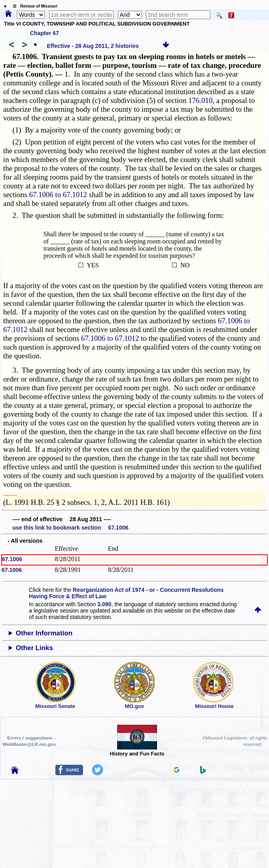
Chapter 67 (44, 33)
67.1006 (12, 559)
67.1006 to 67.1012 (58, 195)
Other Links (34, 648)
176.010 (200, 100)
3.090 (105, 604)
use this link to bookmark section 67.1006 (70, 528)
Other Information (44, 633)
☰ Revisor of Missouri (33, 6)
